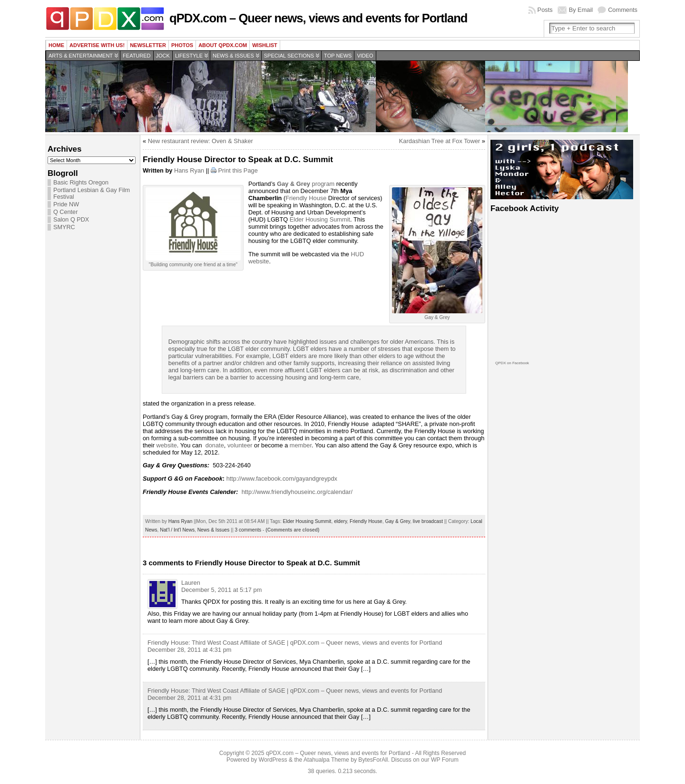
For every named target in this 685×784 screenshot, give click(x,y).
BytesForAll (373, 760)
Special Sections (289, 56)
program (305, 184)
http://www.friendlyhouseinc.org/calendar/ (297, 492)
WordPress (273, 760)
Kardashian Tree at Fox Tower (440, 141)
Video (365, 56)
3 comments (248, 530)
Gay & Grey (397, 521)
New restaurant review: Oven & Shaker (201, 141)
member (301, 445)
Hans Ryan (189, 170)
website (166, 445)
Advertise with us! (97, 45)
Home (56, 45)
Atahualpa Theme (326, 760)
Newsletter (148, 45)
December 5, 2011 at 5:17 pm (221, 590)
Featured (137, 56)
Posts (545, 10)
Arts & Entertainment (81, 56)
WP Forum (445, 760)
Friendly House (306, 198)
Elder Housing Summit (320, 219)
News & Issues (233, 56)
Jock (163, 56)
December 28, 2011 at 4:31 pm (189, 650)
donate (215, 445)
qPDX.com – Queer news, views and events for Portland (318, 18)
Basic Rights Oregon (81, 183)
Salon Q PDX (71, 220)
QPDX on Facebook (512, 363)
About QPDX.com (223, 45)
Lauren (191, 583)
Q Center (65, 212)
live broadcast (428, 521)
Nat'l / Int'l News (177, 530)
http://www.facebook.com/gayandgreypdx (282, 479)
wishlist (265, 45)
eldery (340, 521)
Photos (182, 45)
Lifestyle (189, 56)
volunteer (240, 445)
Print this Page (238, 170)
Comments (623, 10)
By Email (581, 10)
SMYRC (64, 227)
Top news (338, 56)
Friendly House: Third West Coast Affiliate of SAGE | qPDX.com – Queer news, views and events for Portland (295, 643)
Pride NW (66, 204)
